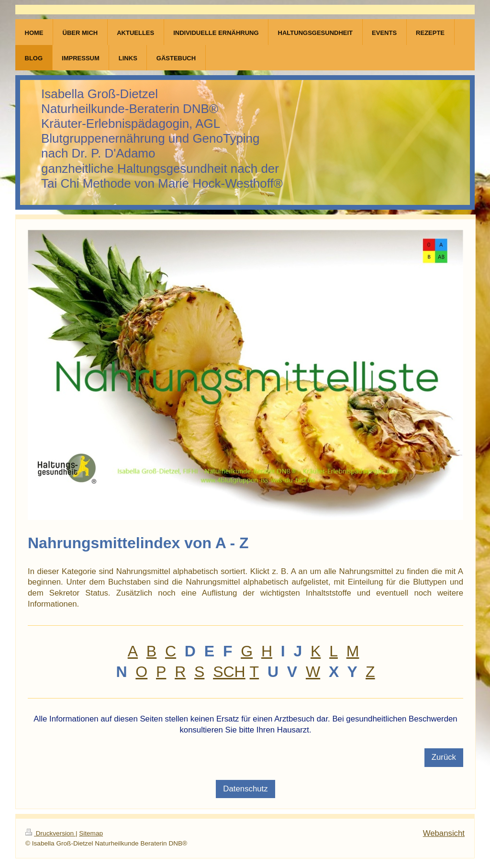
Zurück (444, 757)
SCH (229, 672)
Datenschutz (245, 789)
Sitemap (91, 833)
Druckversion (50, 833)
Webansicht (444, 833)
